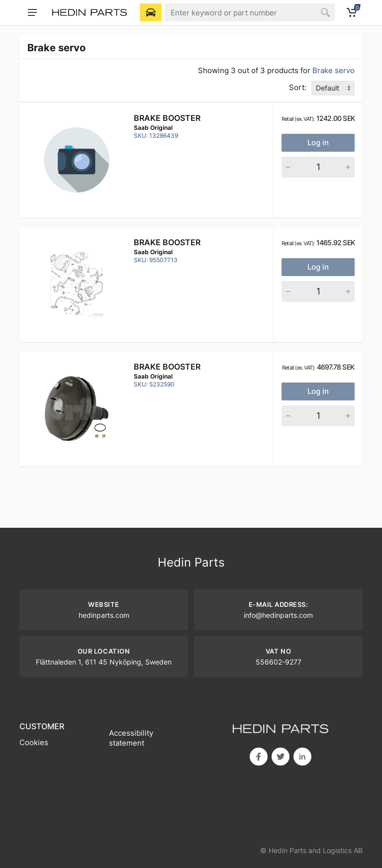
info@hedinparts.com (278, 615)
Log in (318, 143)
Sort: (298, 87)
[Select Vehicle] (151, 12)
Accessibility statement (131, 738)
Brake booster (167, 118)
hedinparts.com (104, 615)
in (302, 757)
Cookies (34, 742)
